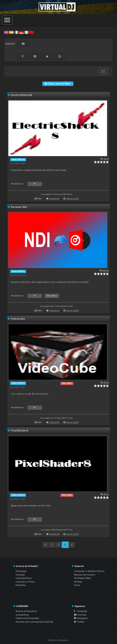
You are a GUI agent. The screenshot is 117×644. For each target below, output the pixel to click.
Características (24, 578)
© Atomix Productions (58, 640)
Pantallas (21, 585)
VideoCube (18, 319)
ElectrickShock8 (21, 95)
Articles (78, 582)
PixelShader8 (19, 430)
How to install (72, 199)
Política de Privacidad (27, 618)
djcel (106, 159)
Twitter (79, 622)
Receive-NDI (19, 207)
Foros (77, 585)
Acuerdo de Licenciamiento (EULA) (34, 622)
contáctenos (22, 615)
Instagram (81, 618)
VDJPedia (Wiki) (82, 578)
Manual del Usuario (84, 575)
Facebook (80, 611)
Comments (54, 199)
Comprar (20, 575)
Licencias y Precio (25, 582)
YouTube (80, 615)
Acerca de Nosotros (26, 611)
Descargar (21, 571)
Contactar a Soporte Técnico (89, 571)
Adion (106, 271)
